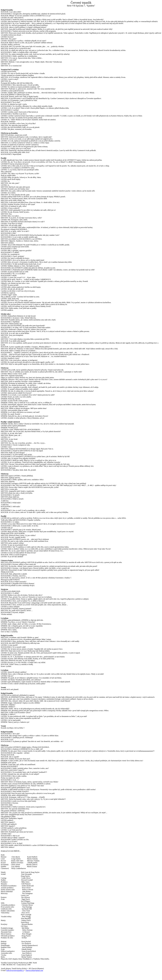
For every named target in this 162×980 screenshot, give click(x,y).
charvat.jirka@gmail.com (34, 970)
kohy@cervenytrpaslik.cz (15, 970)
